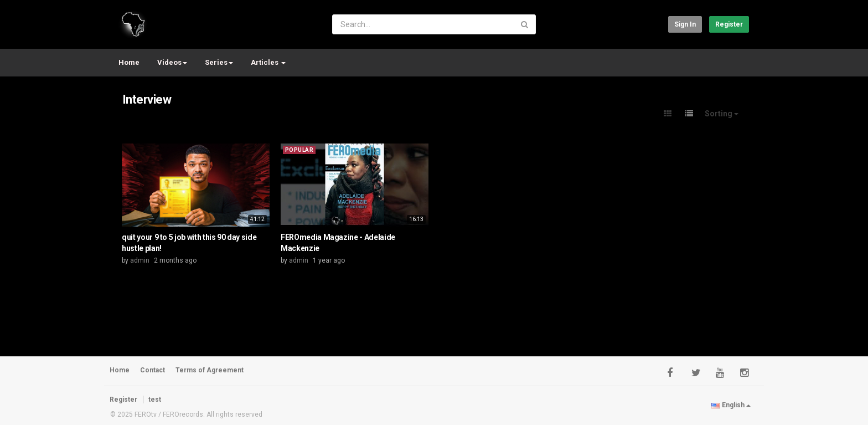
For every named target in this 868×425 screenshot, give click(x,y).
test (155, 400)
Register (729, 24)
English (731, 405)
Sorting (722, 114)
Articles (268, 62)
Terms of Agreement (210, 370)
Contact (153, 370)
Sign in (685, 24)
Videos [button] (172, 62)
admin (140, 260)
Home (129, 62)
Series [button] (219, 62)
